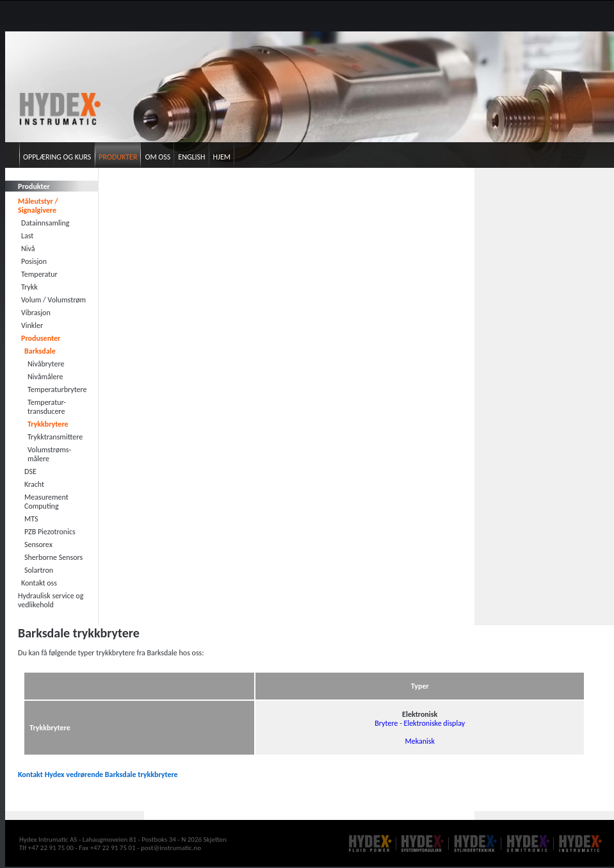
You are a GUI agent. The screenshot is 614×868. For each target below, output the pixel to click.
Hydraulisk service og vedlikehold (51, 600)
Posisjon (34, 261)
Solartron (39, 570)
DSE (30, 471)
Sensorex (38, 545)
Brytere (386, 723)
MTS (31, 519)
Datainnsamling (45, 223)
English (191, 157)
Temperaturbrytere (57, 389)
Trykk (29, 287)
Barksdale (40, 351)
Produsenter (41, 338)
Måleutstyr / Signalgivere (38, 206)
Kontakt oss (39, 583)
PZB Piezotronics (50, 532)
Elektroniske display (435, 723)
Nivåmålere (45, 377)
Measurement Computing (46, 502)
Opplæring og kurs (57, 157)
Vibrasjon (36, 313)
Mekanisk (419, 741)
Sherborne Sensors (53, 557)
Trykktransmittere (55, 437)
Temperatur (39, 274)
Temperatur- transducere (47, 407)
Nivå (28, 249)
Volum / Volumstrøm (53, 300)
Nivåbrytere (46, 364)
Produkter (118, 157)
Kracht (34, 484)
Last (27, 236)
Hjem (222, 157)
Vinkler (32, 325)
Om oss (158, 157)
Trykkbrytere (48, 424)
